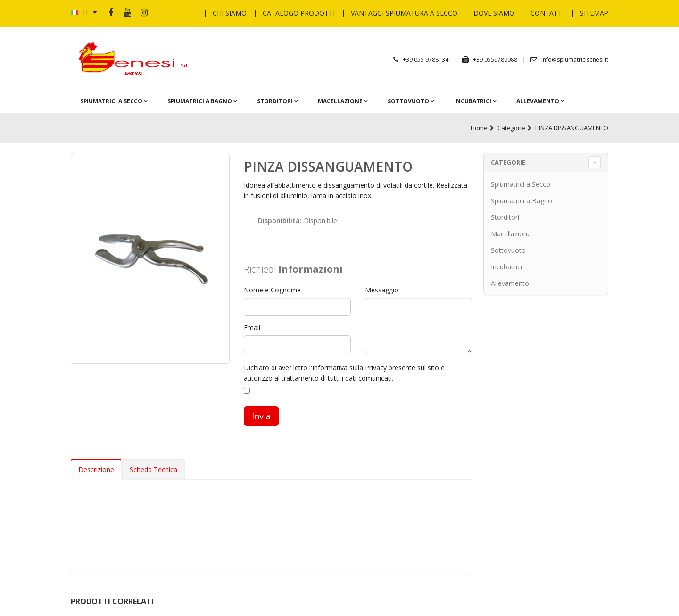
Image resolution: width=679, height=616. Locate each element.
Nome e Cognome (272, 290)
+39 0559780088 (496, 60)
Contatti (547, 13)
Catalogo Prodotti (299, 13)
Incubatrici (473, 101)
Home (479, 128)
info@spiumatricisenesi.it (575, 60)
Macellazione (341, 101)
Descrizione (96, 470)
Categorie (511, 128)
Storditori (276, 101)
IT (84, 12)
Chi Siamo (230, 13)
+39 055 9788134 (426, 60)
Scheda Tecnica (153, 470)
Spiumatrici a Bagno (200, 101)
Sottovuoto (409, 101)
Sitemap (594, 13)
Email (252, 328)
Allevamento (538, 101)
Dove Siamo (494, 13)
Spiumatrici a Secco (112, 101)
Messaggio (382, 290)
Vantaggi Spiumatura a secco (404, 13)
